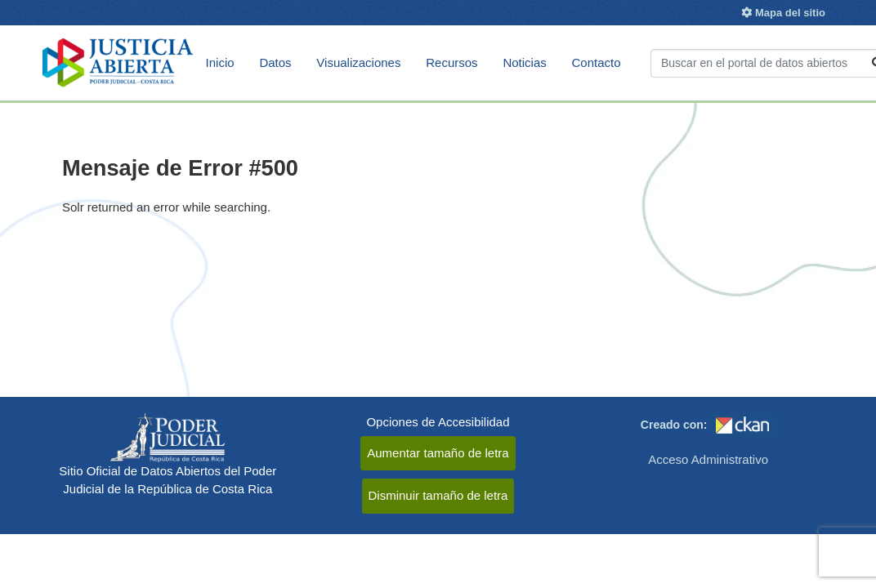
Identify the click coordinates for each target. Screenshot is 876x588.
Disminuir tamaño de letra (438, 495)
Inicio (220, 62)
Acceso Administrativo (708, 459)
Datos (275, 62)
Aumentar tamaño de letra (438, 453)
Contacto (597, 62)
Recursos (451, 62)
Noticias (524, 62)
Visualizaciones (358, 62)
